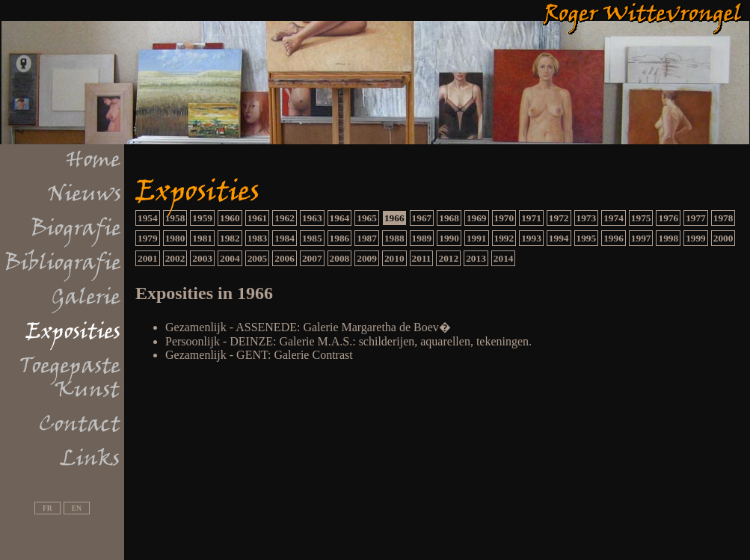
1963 (312, 218)
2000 (723, 238)
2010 (394, 258)
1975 (641, 218)
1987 (367, 238)
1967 (422, 218)
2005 (258, 258)
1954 (148, 218)
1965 (367, 218)
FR (47, 508)
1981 (202, 238)
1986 (340, 238)
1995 (587, 238)
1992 (504, 238)
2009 (367, 258)
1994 (559, 238)
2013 (476, 258)
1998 (668, 238)
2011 (422, 258)
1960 (230, 218)
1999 (696, 238)
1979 (148, 238)
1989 (422, 238)
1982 (230, 238)
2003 (202, 258)
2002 (175, 258)
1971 (531, 218)
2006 (285, 258)
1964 (340, 218)
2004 (230, 258)
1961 (258, 218)
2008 (340, 258)
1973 (587, 218)
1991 (477, 238)
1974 (614, 218)
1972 (559, 218)
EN (77, 508)
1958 (175, 218)
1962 (285, 218)
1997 (641, 238)
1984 (285, 238)
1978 (723, 218)
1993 (531, 238)
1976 (668, 218)
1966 (394, 218)
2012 (448, 258)
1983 (258, 238)
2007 (312, 258)
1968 (449, 218)
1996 (614, 238)
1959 (202, 218)
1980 (175, 238)
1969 (477, 218)
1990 (449, 238)
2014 (504, 258)
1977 (696, 218)
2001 (148, 258)
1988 (394, 238)
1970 (504, 218)
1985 (312, 238)
